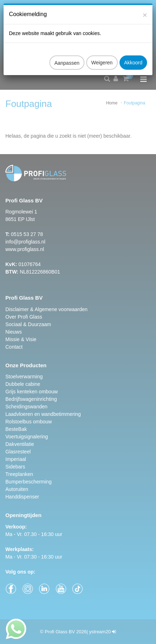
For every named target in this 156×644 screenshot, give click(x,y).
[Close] (145, 8)
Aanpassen (67, 56)
